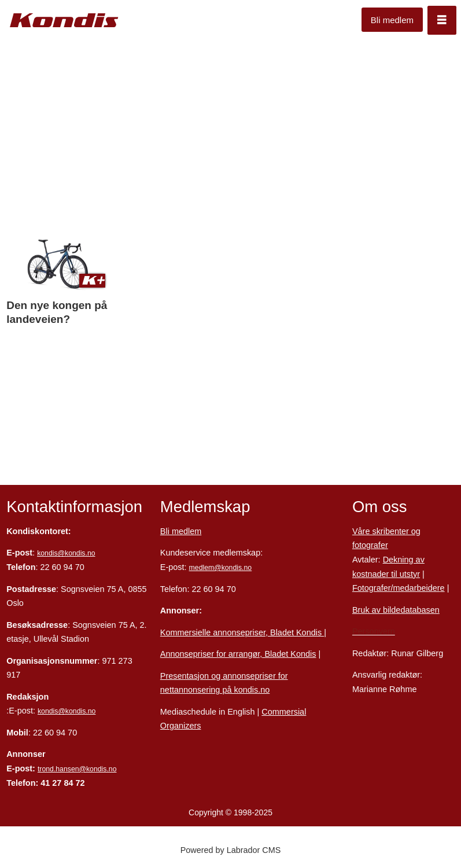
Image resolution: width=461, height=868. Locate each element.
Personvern (374, 631)
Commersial (284, 712)
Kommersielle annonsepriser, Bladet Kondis (242, 632)
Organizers (181, 726)
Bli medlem (392, 20)
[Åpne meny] (442, 20)
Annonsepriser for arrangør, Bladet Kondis (238, 654)
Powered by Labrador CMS (231, 850)
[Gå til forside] (64, 21)
